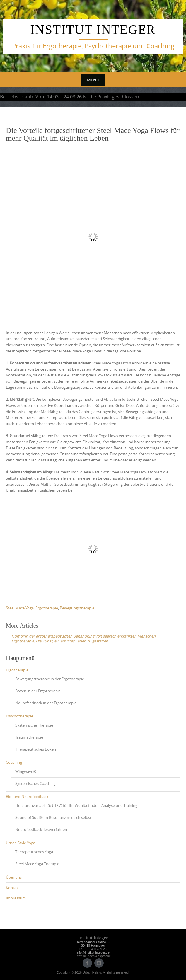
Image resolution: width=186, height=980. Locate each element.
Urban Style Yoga (21, 843)
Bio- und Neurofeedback (27, 797)
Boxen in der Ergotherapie (38, 691)
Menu (93, 80)
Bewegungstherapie (77, 608)
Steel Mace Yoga (20, 608)
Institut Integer (93, 30)
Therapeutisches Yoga (34, 852)
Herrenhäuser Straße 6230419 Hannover (93, 944)
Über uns (14, 877)
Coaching (14, 762)
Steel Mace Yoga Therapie (37, 864)
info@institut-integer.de (93, 952)
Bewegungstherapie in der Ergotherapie (50, 679)
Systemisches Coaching (35, 783)
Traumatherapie (29, 737)
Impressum (16, 898)
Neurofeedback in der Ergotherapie (46, 703)
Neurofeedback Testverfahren (41, 829)
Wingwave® (26, 771)
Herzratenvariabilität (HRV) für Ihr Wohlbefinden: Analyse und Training (76, 805)
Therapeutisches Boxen (36, 749)
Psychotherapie (19, 716)
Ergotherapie (47, 608)
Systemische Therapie (34, 725)
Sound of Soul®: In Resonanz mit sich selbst (53, 817)
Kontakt (13, 888)
